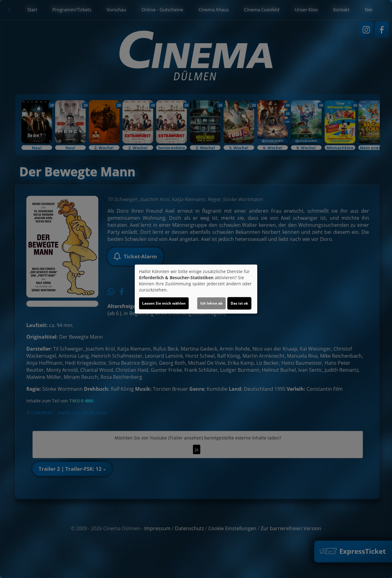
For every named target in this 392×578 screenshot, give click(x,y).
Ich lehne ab (211, 303)
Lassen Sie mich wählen (164, 303)
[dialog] (196, 289)
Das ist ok (239, 303)
